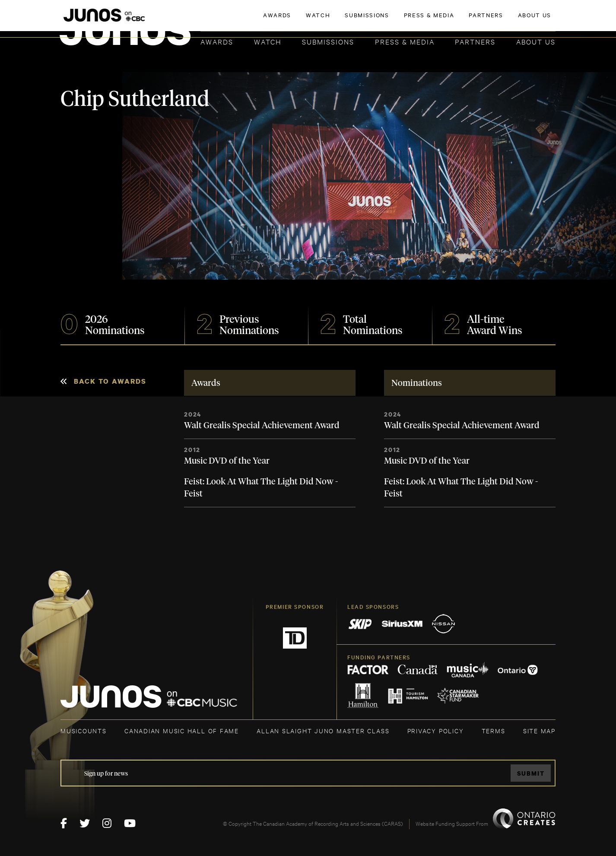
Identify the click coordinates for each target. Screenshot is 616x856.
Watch (268, 41)
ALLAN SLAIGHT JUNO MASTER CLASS (323, 730)
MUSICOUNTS (84, 730)
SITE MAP (539, 730)
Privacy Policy (436, 730)
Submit (531, 773)
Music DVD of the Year (227, 461)
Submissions (328, 41)
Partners (475, 41)
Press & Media (405, 41)
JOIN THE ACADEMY (435, 20)
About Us (536, 41)
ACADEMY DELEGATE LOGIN (515, 20)
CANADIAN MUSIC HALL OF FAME (182, 730)
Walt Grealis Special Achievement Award (262, 426)
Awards (217, 41)
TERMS (494, 730)
